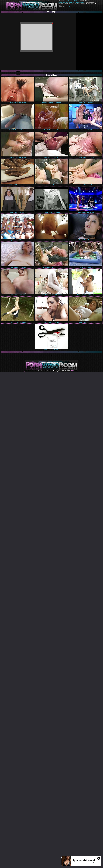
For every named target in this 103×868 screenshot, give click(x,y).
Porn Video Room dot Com (72, 1)
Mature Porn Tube (63, 2)
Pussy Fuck (68, 7)
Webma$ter (75, 371)
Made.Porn (82, 2)
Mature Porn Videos (74, 2)
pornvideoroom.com (30, 371)
